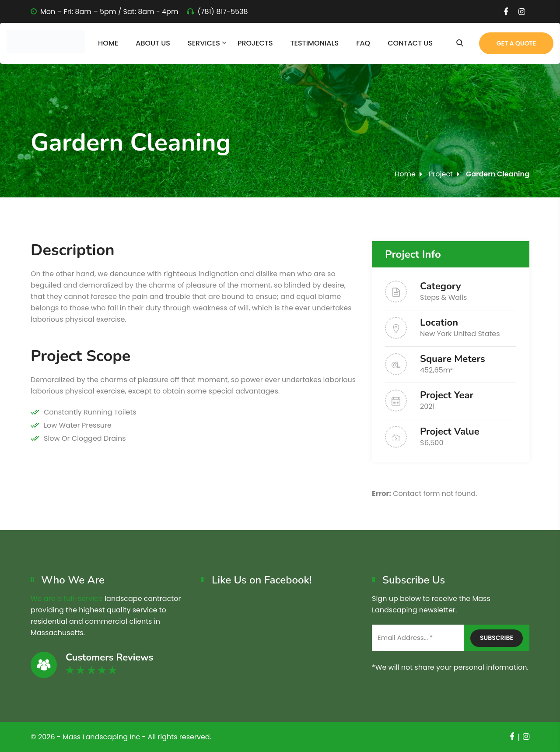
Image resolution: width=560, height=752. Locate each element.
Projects (255, 43)
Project (441, 174)
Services (204, 43)
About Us (153, 43)
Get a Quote (516, 43)
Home (108, 43)
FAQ (363, 43)
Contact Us (410, 43)
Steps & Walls (443, 297)
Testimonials (315, 43)
